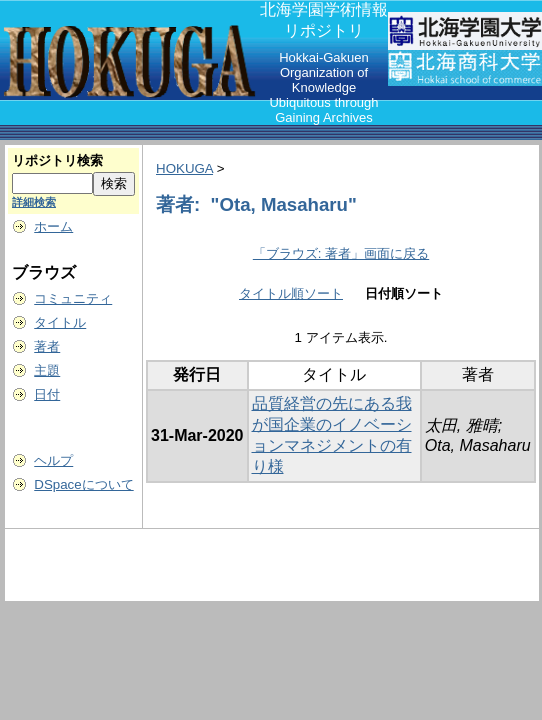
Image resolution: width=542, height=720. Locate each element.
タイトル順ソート (291, 293)
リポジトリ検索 (57, 160)
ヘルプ (53, 460)
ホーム (53, 226)
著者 (47, 346)
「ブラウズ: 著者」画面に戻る (341, 253)
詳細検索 (34, 202)
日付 (47, 394)
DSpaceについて (83, 484)
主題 (47, 370)
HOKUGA (184, 168)
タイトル (60, 322)
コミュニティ (73, 298)
